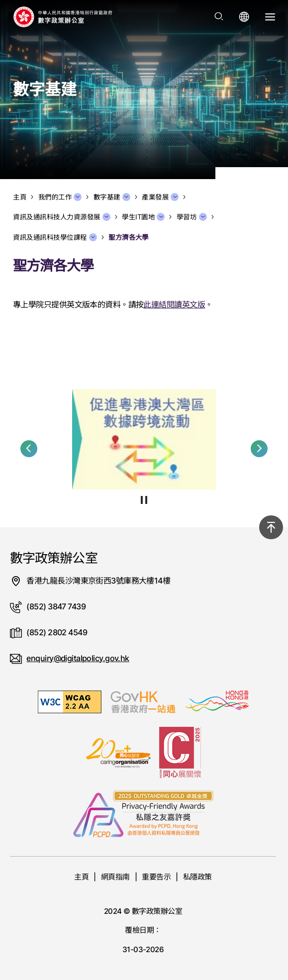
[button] (29, 449)
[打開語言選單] (244, 17)
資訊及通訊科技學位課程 (55, 237)
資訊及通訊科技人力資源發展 (62, 217)
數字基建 (112, 197)
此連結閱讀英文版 (174, 304)
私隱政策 (197, 877)
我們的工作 (60, 197)
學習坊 (192, 217)
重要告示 (156, 877)
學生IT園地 (143, 217)
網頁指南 (115, 877)
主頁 (81, 877)
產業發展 (160, 197)
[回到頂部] (271, 527)
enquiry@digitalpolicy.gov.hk (78, 658)
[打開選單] (270, 17)
